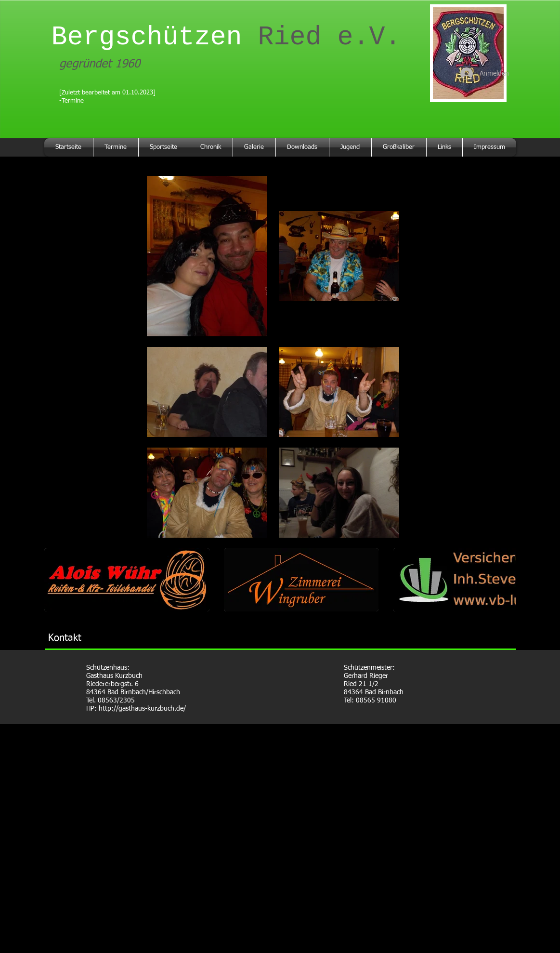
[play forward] (504, 580)
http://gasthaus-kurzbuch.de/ (142, 709)
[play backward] (56, 580)
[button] (127, 580)
